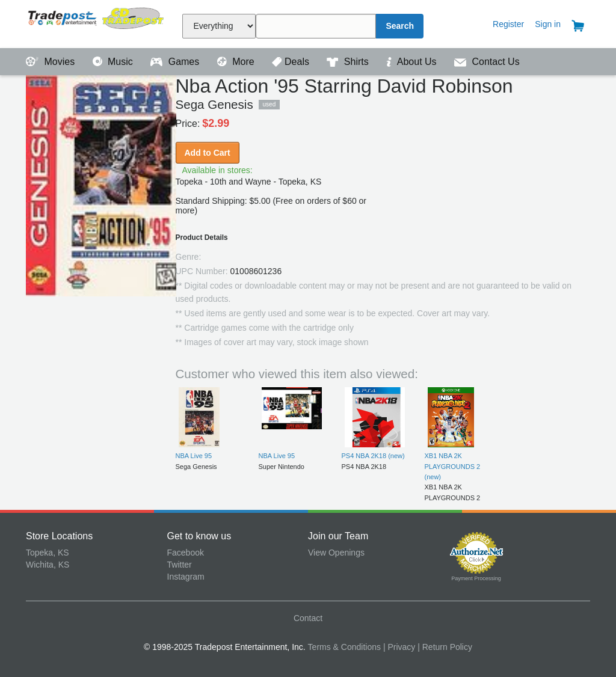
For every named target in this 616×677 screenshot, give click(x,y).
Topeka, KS (48, 553)
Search (400, 26)
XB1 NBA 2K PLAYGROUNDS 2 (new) (453, 466)
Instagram (186, 577)
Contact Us (487, 62)
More (237, 62)
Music (114, 62)
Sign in (548, 24)
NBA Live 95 (194, 456)
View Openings (336, 553)
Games (176, 62)
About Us (413, 62)
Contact (308, 618)
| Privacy (399, 647)
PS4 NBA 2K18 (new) (373, 456)
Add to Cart (208, 153)
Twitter (180, 565)
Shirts (349, 62)
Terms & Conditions (344, 647)
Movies (52, 62)
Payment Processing (476, 578)
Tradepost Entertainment (97, 23)
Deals (292, 62)
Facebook (186, 553)
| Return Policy (445, 647)
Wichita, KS (48, 565)
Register (508, 24)
